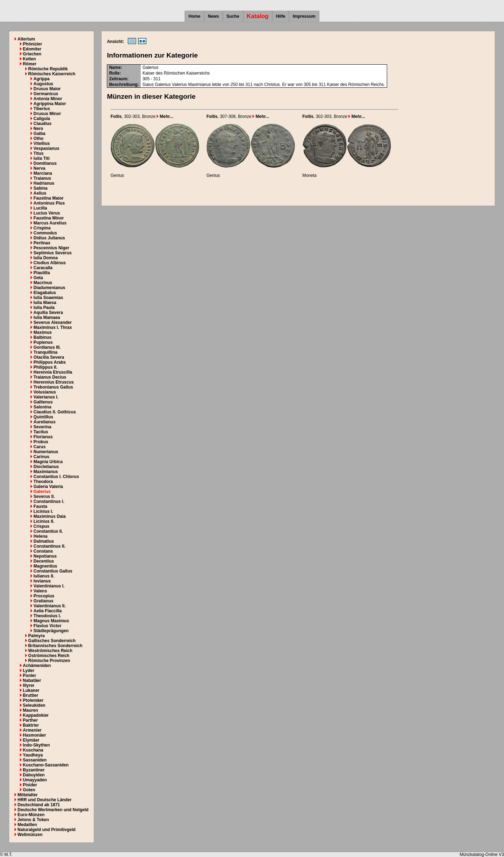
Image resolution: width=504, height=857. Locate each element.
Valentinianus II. (50, 606)
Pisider (30, 785)
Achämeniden (37, 666)
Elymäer (31, 740)
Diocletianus (46, 467)
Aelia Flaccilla (47, 611)
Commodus (45, 233)
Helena (40, 536)
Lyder (28, 671)
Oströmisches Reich (49, 656)
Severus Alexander (53, 322)
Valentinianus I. (49, 586)
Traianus (42, 178)
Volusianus (45, 392)
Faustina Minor (48, 218)
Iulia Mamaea (47, 318)
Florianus (43, 437)
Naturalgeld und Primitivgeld (46, 830)
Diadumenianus (49, 288)
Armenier (32, 730)
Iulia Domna (45, 258)
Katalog (258, 16)
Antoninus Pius (49, 203)
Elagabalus (45, 293)
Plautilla (42, 273)
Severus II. (44, 497)
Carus (39, 447)
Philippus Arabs (50, 362)
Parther (30, 720)
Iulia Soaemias (48, 298)
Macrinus (43, 283)
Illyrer (29, 685)
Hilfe (281, 16)
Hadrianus (44, 183)
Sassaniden (35, 760)
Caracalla (43, 268)
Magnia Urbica (48, 462)
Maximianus (46, 472)
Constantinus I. (49, 501)
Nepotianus (45, 556)
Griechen (32, 54)
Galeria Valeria (48, 487)
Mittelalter (28, 795)
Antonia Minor (48, 99)
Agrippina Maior (50, 104)
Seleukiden (34, 705)
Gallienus (43, 402)
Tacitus (41, 432)
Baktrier (31, 725)
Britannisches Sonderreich (55, 646)
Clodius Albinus (50, 263)
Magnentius (45, 566)
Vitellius (42, 143)
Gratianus (43, 601)
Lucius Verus (47, 213)
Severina (42, 427)
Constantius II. (48, 531)
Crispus (41, 526)
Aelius (40, 193)
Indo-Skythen (36, 745)
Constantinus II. (49, 546)
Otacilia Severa (49, 357)
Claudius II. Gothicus (55, 412)
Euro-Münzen (31, 815)
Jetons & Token (33, 820)
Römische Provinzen (49, 661)
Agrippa (41, 79)
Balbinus (42, 337)
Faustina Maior (48, 198)
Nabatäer (32, 680)
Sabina (40, 188)
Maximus (42, 332)
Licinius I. (43, 511)
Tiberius (42, 109)
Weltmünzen (30, 835)
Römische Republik (48, 69)
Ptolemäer (33, 700)
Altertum (26, 39)
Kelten (29, 59)
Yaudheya (33, 755)
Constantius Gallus (53, 571)
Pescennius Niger (51, 248)
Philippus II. (45, 367)
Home (194, 16)
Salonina (42, 407)
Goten (29, 790)
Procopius (44, 596)
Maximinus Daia (50, 516)
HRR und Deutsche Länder (44, 800)
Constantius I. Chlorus (56, 477)
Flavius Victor (47, 626)
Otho (38, 139)
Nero (38, 129)
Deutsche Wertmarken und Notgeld (53, 810)
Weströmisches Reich (50, 651)
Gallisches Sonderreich (52, 641)
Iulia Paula (44, 308)
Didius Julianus (49, 238)
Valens (40, 591)
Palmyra (36, 636)
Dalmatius (44, 541)
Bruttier (30, 695)
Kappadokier (36, 715)
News (213, 16)
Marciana (43, 173)
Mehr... (165, 116)
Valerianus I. (46, 397)
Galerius (42, 492)
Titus (38, 153)
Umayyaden (35, 780)
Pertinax (42, 243)
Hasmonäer (34, 735)
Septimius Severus (52, 253)
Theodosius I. (47, 616)
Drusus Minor (47, 114)
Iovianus (42, 581)
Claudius (42, 124)
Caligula (42, 119)
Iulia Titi (41, 158)
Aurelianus (44, 422)
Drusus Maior (47, 89)
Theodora (43, 482)
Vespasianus (46, 148)
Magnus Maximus (51, 621)
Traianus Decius (50, 377)
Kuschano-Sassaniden (46, 765)
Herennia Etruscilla (53, 372)
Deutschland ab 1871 (39, 805)
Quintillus (43, 417)
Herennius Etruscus (53, 382)
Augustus (43, 84)
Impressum (304, 16)
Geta (38, 278)
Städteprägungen (51, 631)
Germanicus (46, 94)
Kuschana (33, 750)
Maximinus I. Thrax (53, 327)
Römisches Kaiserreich (52, 74)
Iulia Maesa (45, 303)
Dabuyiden (34, 775)
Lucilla (40, 208)
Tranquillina (45, 352)
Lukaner (31, 690)
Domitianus (45, 163)
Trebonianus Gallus (53, 387)
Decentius (44, 561)
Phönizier (32, 44)
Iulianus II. (44, 576)
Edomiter (32, 49)
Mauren (30, 710)
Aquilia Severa (48, 313)
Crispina (42, 228)
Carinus (41, 457)
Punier (29, 676)
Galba (39, 134)
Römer (29, 64)
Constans (43, 551)
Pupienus (43, 342)
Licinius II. (44, 521)
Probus (41, 442)
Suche (233, 16)
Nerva (39, 168)
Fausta (40, 506)
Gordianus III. (47, 347)
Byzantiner (34, 770)
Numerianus (46, 452)
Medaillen (27, 825)
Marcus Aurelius (50, 223)
